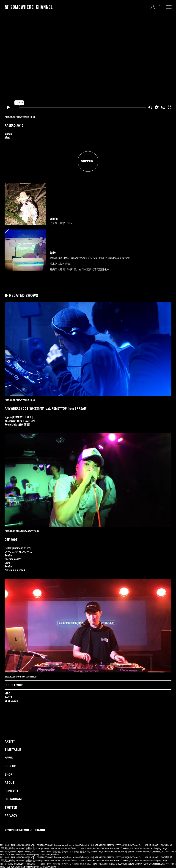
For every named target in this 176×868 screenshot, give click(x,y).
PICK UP (10, 766)
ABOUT (10, 783)
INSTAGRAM (13, 799)
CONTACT (11, 791)
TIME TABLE (13, 750)
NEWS (9, 758)
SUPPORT (88, 161)
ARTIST (10, 741)
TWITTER (11, 807)
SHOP (9, 774)
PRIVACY (11, 816)
